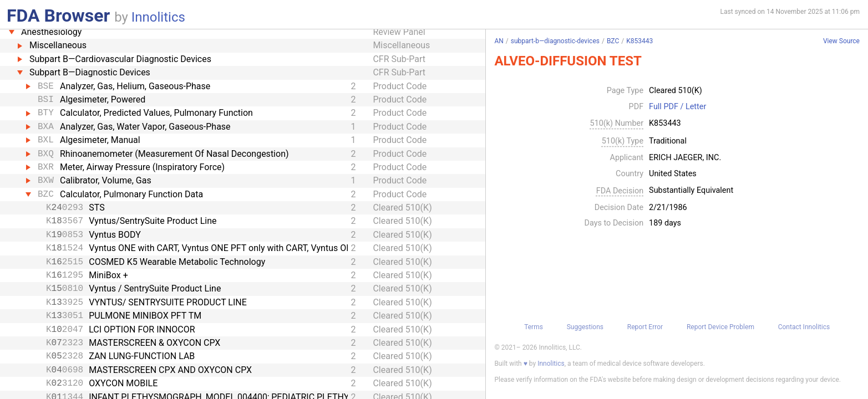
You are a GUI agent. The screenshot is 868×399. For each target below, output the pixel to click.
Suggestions (585, 327)
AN (499, 41)
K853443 (639, 41)
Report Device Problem (720, 327)
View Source (841, 41)
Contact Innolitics (804, 327)
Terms (534, 327)
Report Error (645, 327)
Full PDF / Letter (677, 107)
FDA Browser (58, 16)
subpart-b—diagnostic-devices (555, 41)
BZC (613, 41)
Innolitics (158, 17)
